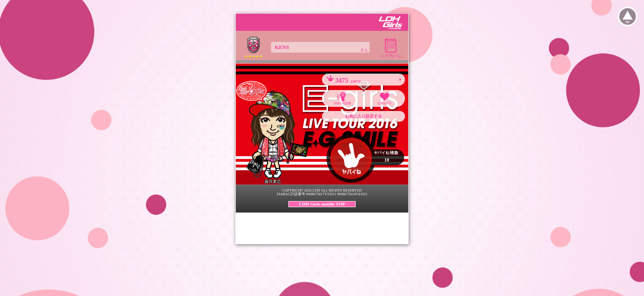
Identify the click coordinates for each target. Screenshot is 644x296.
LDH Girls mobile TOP (322, 204)
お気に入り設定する (363, 116)
